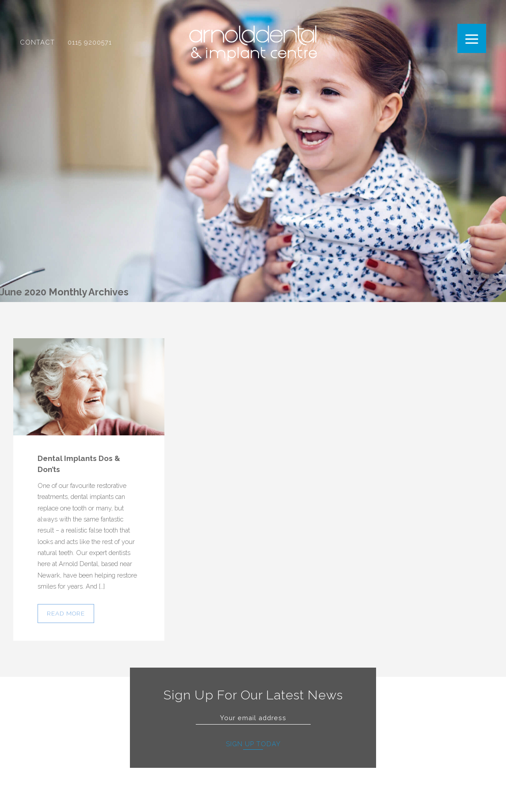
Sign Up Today (253, 744)
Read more (66, 613)
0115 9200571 (90, 46)
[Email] (253, 718)
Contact (37, 46)
